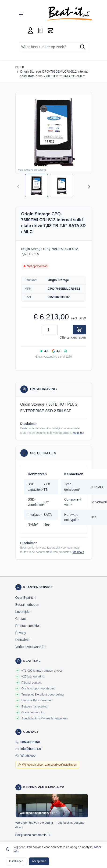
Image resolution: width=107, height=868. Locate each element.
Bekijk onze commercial (33, 835)
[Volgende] (89, 187)
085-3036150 (30, 742)
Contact (21, 619)
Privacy (21, 633)
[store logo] (70, 14)
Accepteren (39, 861)
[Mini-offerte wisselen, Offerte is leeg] (40, 30)
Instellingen (16, 861)
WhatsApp (28, 756)
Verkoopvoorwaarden (31, 647)
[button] (54, 133)
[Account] (30, 30)
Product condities (28, 626)
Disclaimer (23, 640)
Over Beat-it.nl (26, 598)
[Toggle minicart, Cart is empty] (50, 30)
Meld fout (78, 433)
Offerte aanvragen (73, 337)
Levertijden (23, 612)
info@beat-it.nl (31, 749)
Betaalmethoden (27, 605)
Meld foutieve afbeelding (32, 170)
